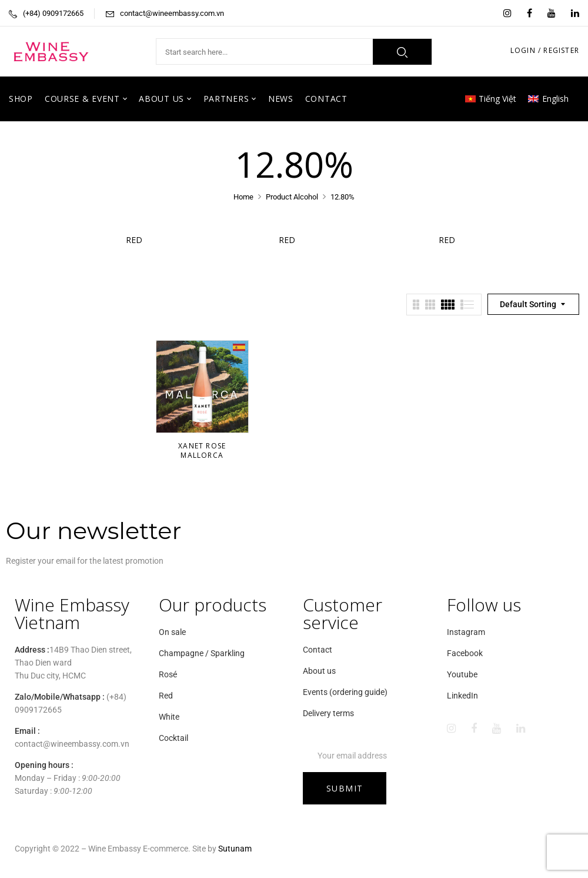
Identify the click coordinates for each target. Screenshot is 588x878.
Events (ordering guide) (345, 692)
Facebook (465, 653)
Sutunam (235, 849)
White (169, 717)
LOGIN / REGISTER (545, 50)
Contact (318, 650)
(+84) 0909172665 (53, 13)
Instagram (466, 632)
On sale (172, 632)
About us (319, 671)
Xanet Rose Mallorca (202, 450)
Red (141, 240)
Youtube (462, 674)
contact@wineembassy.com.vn (172, 13)
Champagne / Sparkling (202, 653)
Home (243, 197)
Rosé (168, 674)
